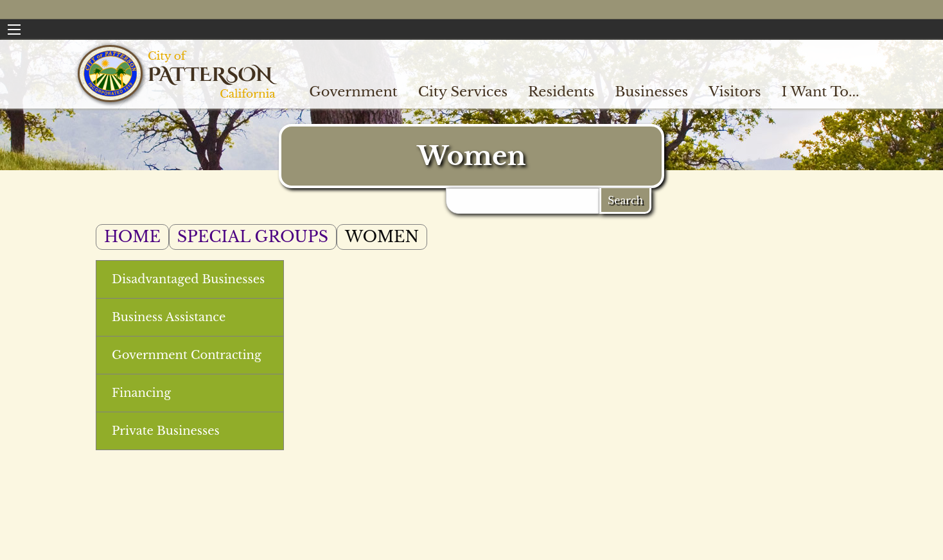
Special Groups (253, 237)
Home (132, 237)
